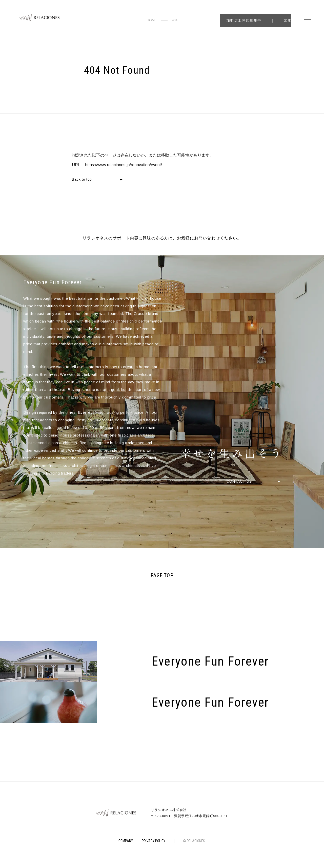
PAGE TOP (162, 575)
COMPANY (126, 841)
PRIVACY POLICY (154, 841)
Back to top (82, 179)
